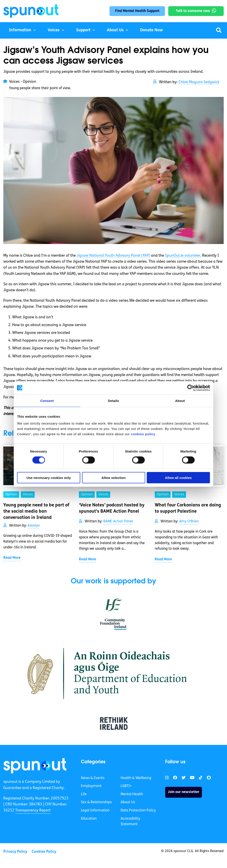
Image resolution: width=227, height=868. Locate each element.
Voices (54, 30)
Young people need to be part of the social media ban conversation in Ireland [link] (36, 512)
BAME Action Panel (118, 522)
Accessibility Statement (130, 822)
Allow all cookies (178, 478)
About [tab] (180, 401)
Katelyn (34, 526)
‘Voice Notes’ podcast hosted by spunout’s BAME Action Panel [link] (112, 508)
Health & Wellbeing (136, 778)
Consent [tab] (47, 401)
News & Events (93, 778)
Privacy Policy (15, 852)
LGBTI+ (126, 786)
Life (84, 794)
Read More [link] (12, 558)
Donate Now (151, 30)
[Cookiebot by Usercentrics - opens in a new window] (191, 388)
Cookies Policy (44, 852)
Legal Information (95, 811)
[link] (35, 766)
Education (89, 819)
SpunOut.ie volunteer (183, 256)
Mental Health (132, 794)
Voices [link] (28, 494)
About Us (115, 30)
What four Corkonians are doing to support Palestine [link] (188, 508)
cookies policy (143, 434)
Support (83, 30)
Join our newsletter (184, 792)
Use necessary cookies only (49, 478)
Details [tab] (113, 401)
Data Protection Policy (138, 811)
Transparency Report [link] (33, 810)
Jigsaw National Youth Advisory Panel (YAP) (113, 256)
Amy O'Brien (189, 522)
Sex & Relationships (96, 802)
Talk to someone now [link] (193, 11)
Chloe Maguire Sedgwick (199, 82)
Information (20, 30)
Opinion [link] (11, 494)
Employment (91, 786)
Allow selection (113, 478)
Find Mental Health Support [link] (137, 11)
